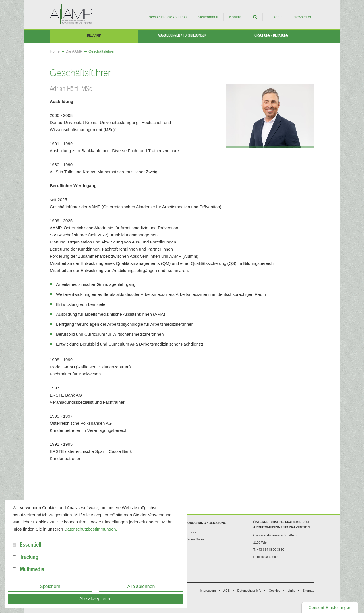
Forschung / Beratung (270, 36)
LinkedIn (275, 17)
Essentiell (30, 546)
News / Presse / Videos (167, 17)
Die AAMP (94, 36)
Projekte (191, 532)
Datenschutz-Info (250, 591)
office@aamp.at (268, 557)
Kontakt (235, 17)
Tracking (29, 558)
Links (291, 591)
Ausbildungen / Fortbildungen (182, 36)
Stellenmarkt (208, 17)
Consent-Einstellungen (330, 607)
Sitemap (308, 591)
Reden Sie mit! (196, 539)
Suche (255, 17)
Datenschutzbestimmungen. (91, 529)
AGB (227, 591)
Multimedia (32, 570)
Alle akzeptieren (96, 599)
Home (55, 51)
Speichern (50, 586)
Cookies (274, 591)
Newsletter (302, 17)
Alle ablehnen (141, 586)
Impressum (208, 591)
